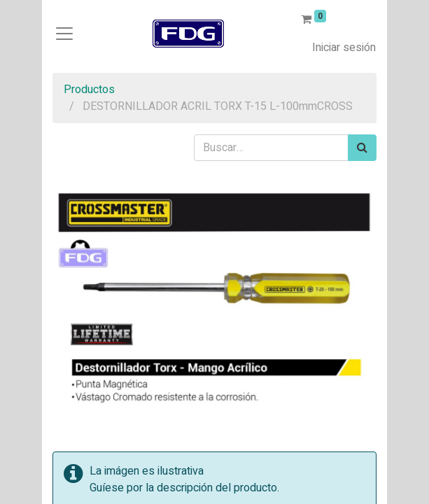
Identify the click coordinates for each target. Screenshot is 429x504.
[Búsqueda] (362, 148)
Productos (89, 90)
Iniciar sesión (344, 48)
